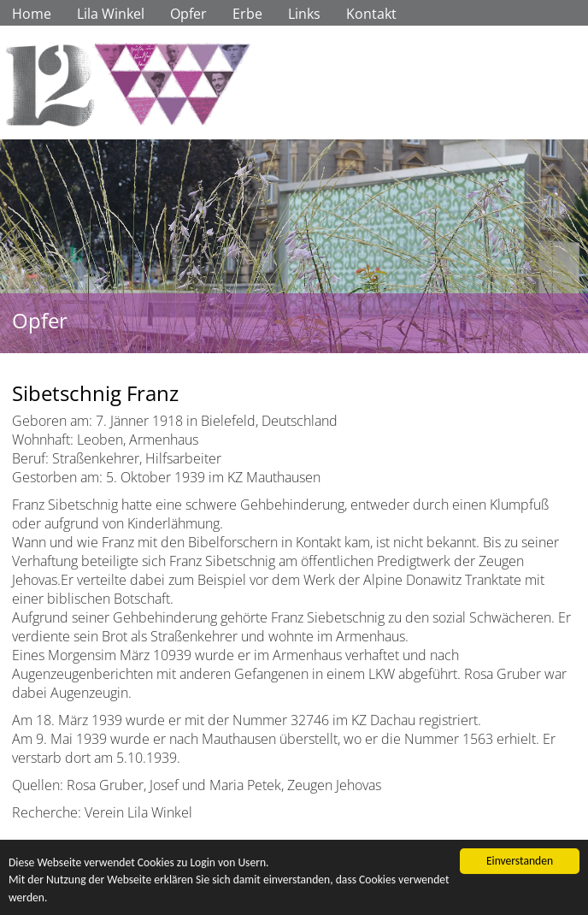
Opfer (188, 14)
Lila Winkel (111, 14)
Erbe (247, 14)
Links (304, 14)
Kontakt (371, 14)
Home (32, 14)
